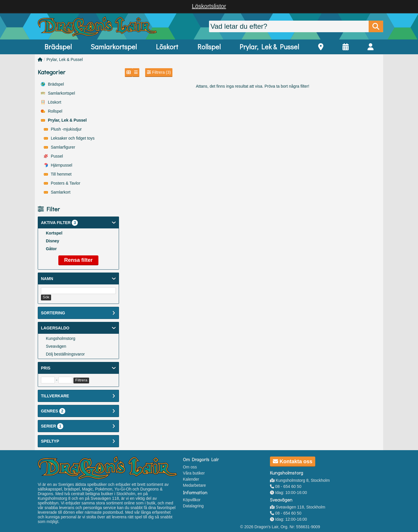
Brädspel (58, 47)
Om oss (190, 467)
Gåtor (51, 249)
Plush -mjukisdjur (63, 129)
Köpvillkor (192, 500)
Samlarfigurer (59, 147)
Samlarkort (57, 192)
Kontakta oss (293, 461)
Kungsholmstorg (61, 338)
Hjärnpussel (58, 165)
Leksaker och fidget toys (69, 138)
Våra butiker (194, 473)
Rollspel (209, 47)
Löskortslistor (209, 6)
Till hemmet (57, 174)
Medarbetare (194, 485)
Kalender (191, 479)
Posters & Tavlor (62, 183)
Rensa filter (78, 260)
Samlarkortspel (114, 47)
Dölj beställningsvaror (65, 354)
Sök (46, 297)
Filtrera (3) (159, 72)
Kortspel (54, 233)
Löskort (167, 47)
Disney (53, 241)
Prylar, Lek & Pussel (269, 47)
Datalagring (193, 506)
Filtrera (81, 380)
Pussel (53, 156)
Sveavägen (56, 346)
